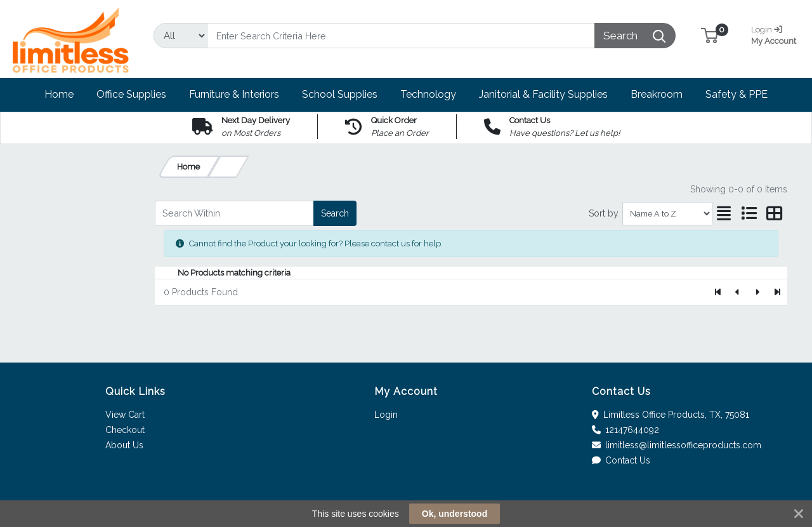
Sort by (604, 213)
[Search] (401, 36)
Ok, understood (455, 514)
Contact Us (621, 460)
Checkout (125, 430)
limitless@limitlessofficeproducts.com (677, 445)
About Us (124, 445)
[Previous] (738, 292)
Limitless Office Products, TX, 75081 (671, 415)
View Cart (125, 415)
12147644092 (626, 430)
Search (335, 213)
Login (386, 415)
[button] (710, 35)
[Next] (757, 292)
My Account (776, 34)
